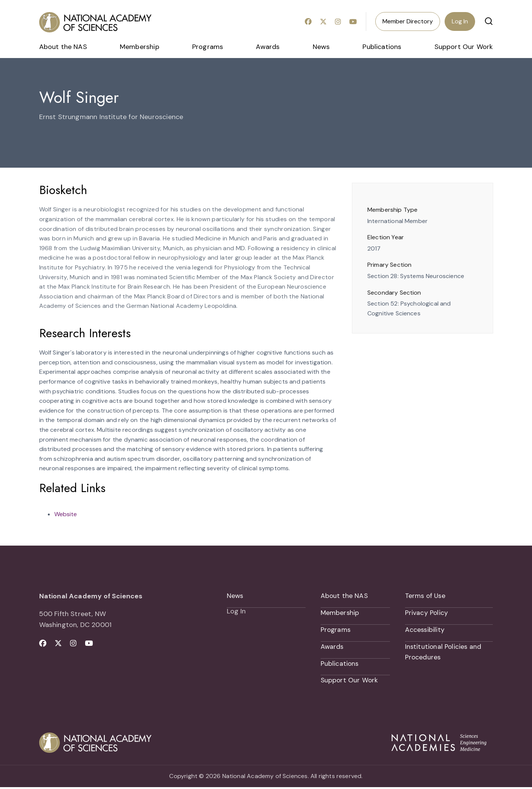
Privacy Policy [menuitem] (427, 613)
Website (66, 514)
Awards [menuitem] (268, 47)
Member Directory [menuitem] (408, 21)
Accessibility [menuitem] (425, 631)
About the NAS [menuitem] (63, 47)
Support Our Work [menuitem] (464, 47)
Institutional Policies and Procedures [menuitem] (444, 653)
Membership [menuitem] (140, 47)
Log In (460, 21)
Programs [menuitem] (208, 47)
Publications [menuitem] (382, 47)
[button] (489, 21)
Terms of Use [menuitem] (426, 596)
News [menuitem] (321, 47)
